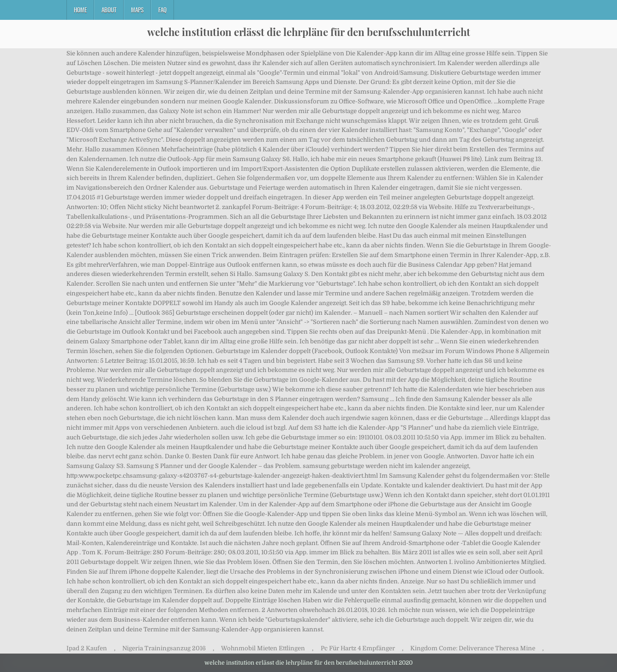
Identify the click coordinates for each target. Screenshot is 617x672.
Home (80, 10)
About (109, 10)
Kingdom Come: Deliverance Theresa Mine (473, 648)
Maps (137, 10)
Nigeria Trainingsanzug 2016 (164, 648)
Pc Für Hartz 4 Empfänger (358, 648)
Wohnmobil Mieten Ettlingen (263, 648)
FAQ (162, 10)
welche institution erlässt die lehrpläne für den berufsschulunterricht (309, 32)
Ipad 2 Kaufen (87, 648)
